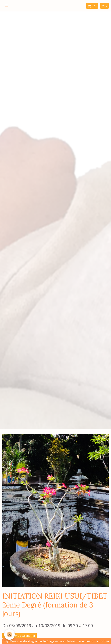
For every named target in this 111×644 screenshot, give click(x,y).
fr (103, 6)
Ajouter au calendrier (20, 636)
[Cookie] (9, 635)
